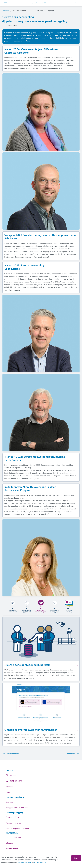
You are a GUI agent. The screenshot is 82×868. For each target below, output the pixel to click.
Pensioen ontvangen (14, 823)
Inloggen (9, 843)
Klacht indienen (12, 849)
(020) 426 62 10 (16, 781)
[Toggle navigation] (5, 3)
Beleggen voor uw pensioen (17, 807)
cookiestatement (41, 862)
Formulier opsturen (14, 837)
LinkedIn (9, 792)
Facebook (10, 786)
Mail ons (13, 775)
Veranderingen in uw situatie (17, 828)
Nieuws (6, 10)
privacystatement (25, 862)
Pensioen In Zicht (13, 817)
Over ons (9, 802)
